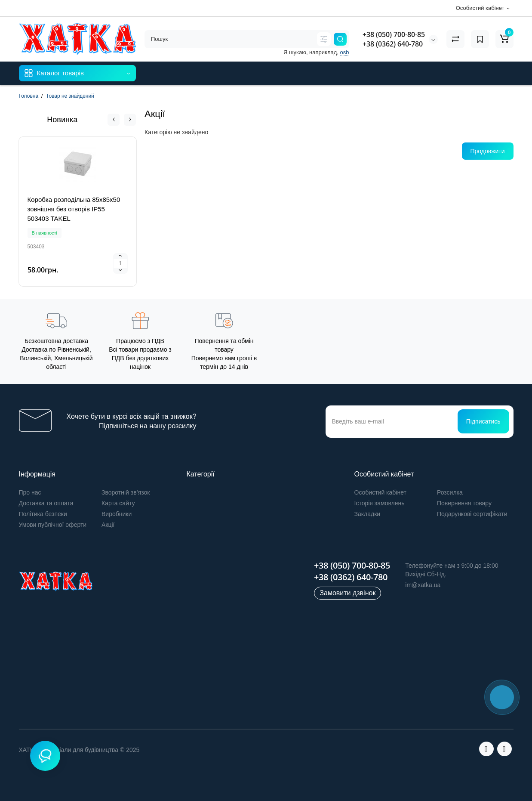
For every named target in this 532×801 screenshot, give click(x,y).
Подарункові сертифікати (472, 514)
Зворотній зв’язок (126, 492)
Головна (29, 96)
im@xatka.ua (423, 585)
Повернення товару (464, 503)
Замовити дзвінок (347, 593)
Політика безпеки (43, 514)
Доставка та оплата (46, 503)
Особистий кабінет (380, 492)
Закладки (367, 514)
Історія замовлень (380, 503)
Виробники (117, 514)
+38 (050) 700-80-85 (394, 34)
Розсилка (450, 492)
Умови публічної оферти (53, 525)
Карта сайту (118, 503)
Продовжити (488, 151)
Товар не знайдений (70, 96)
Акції (108, 525)
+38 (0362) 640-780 (393, 44)
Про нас (30, 492)
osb (345, 52)
